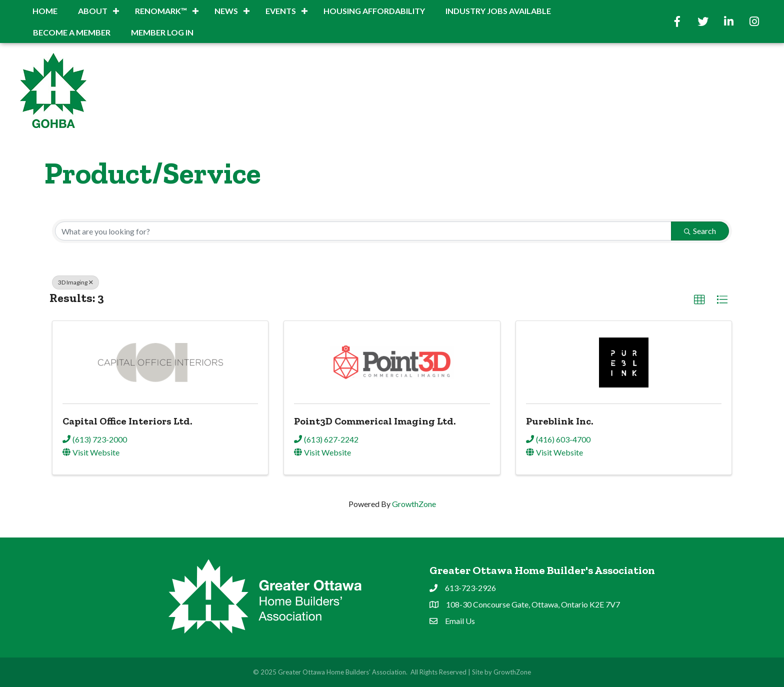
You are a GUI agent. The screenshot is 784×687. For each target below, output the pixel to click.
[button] (699, 300)
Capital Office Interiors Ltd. (127, 421)
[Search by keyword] (363, 231)
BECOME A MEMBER (72, 32)
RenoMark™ (161, 11)
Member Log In (162, 32)
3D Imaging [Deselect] (75, 282)
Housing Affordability (374, 11)
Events (281, 11)
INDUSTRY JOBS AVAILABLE (498, 11)
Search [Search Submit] (700, 231)
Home (45, 11)
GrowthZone (414, 504)
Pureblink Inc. (559, 421)
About (93, 11)
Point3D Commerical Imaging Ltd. (375, 421)
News (226, 11)
